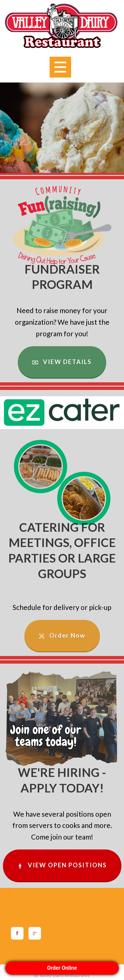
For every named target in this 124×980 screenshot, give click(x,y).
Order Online (62, 968)
